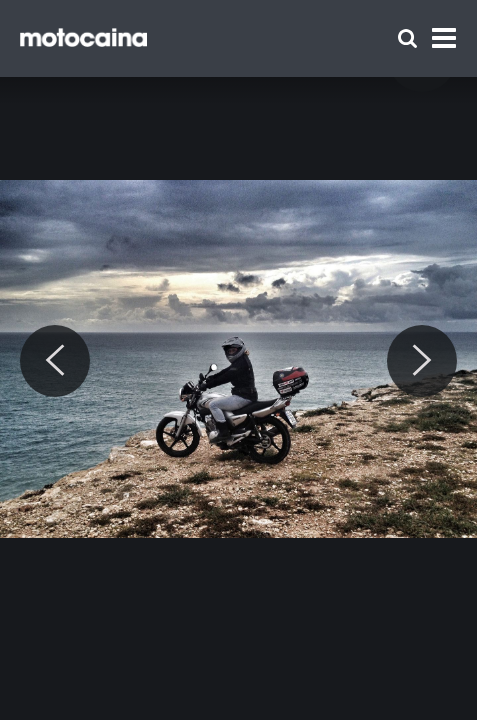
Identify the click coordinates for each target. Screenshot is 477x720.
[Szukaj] (407, 38)
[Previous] (55, 361)
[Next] (422, 361)
